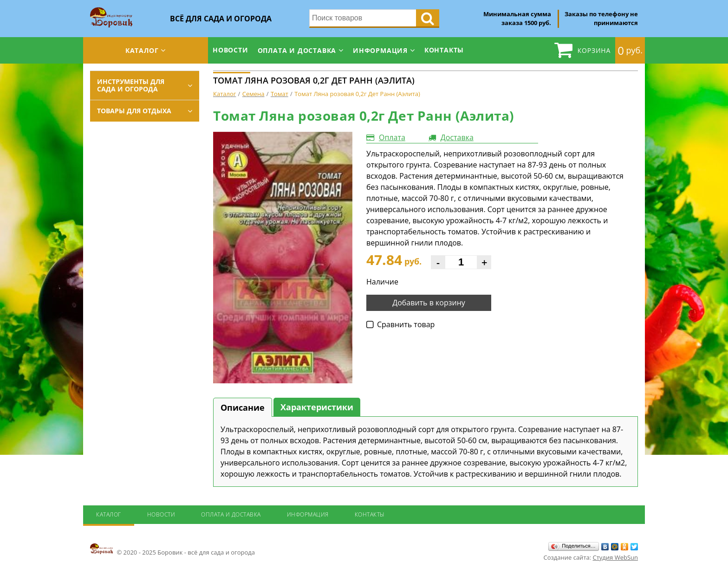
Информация (380, 50)
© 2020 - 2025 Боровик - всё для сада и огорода (172, 549)
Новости (231, 50)
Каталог (142, 50)
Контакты (444, 50)
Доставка (457, 137)
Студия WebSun (615, 557)
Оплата (392, 137)
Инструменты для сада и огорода (131, 85)
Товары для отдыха (134, 111)
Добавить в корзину (429, 303)
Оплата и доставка (297, 50)
